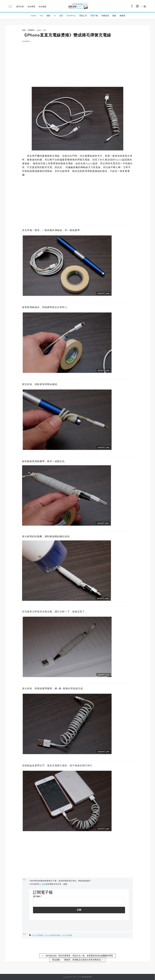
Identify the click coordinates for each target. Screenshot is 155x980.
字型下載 (94, 16)
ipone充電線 (67, 935)
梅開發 (122, 16)
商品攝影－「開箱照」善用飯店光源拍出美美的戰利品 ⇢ (77, 960)
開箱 (114, 16)
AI (55, 16)
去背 (61, 16)
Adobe (33, 16)
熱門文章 (20, 7)
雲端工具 (83, 16)
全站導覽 (31, 7)
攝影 (48, 16)
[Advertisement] (77, 63)
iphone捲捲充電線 (52, 935)
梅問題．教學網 (78, 7)
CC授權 (42, 884)
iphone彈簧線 (37, 935)
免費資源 (105, 16)
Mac (41, 16)
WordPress (71, 16)
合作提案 (42, 7)
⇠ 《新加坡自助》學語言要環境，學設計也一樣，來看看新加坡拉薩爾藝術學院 (77, 956)
